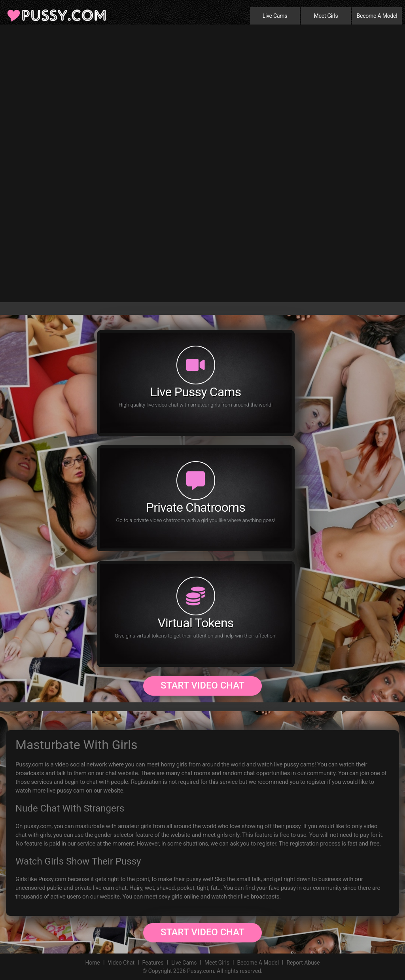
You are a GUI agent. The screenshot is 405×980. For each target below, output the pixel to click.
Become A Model (377, 16)
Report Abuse (303, 963)
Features (153, 963)
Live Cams (275, 16)
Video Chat (121, 963)
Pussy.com (201, 971)
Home (92, 963)
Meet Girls (326, 16)
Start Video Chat (202, 685)
